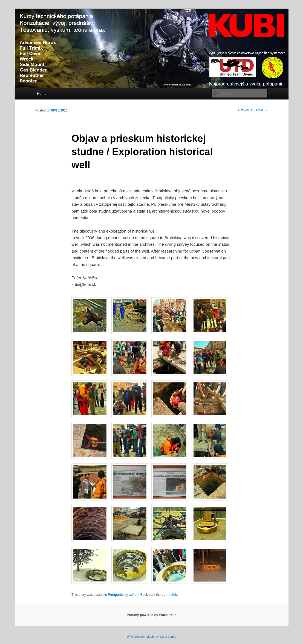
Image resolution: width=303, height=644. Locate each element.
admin (134, 595)
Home (42, 94)
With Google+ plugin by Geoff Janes (151, 637)
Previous (243, 110)
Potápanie (116, 595)
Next (262, 110)
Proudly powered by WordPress (151, 615)
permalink (169, 595)
